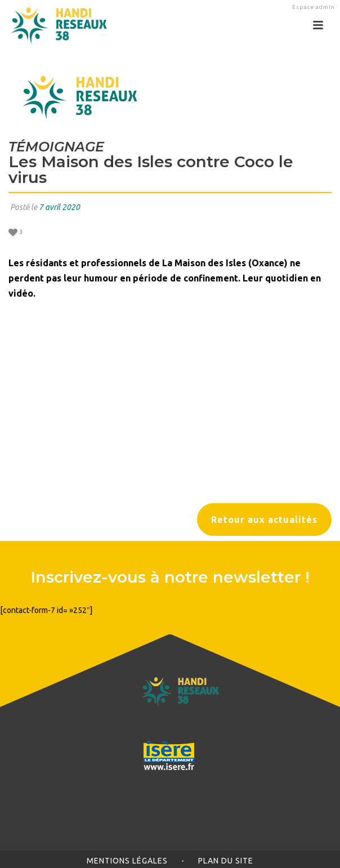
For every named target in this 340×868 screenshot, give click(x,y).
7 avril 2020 (59, 207)
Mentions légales (127, 861)
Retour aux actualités (264, 520)
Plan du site (226, 861)
